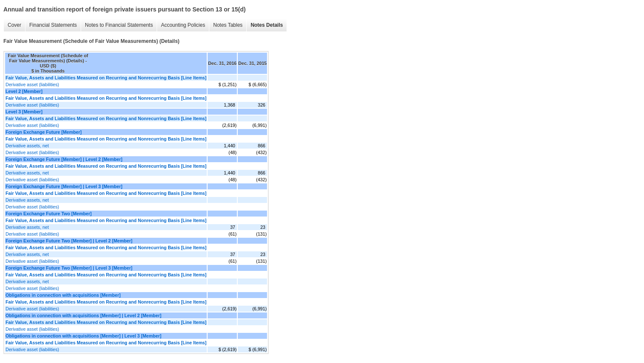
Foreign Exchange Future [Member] (44, 132)
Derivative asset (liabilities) (32, 84)
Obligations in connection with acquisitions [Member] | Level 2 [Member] (83, 315)
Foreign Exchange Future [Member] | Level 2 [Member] (64, 159)
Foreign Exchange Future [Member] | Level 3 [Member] (64, 186)
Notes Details (267, 25)
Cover (14, 25)
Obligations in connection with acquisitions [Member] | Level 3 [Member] (83, 336)
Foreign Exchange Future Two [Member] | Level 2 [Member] (69, 241)
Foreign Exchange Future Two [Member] (49, 214)
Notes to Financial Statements (119, 25)
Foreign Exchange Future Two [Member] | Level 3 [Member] (69, 268)
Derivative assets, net (27, 146)
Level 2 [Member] (24, 91)
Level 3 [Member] (24, 112)
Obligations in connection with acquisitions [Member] (63, 295)
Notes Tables (228, 25)
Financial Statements (53, 25)
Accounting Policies (183, 25)
